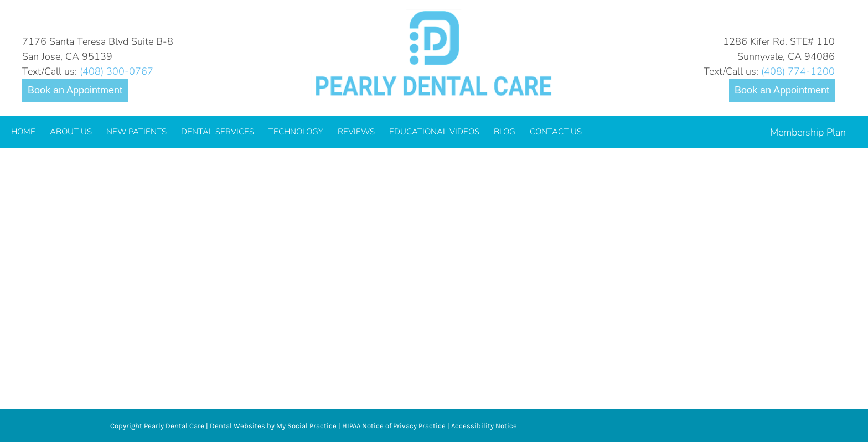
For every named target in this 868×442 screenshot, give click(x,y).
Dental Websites (237, 426)
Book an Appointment (75, 90)
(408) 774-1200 (798, 71)
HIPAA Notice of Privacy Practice (394, 426)
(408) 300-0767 (117, 71)
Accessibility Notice (484, 426)
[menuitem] (23, 132)
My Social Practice (306, 426)
